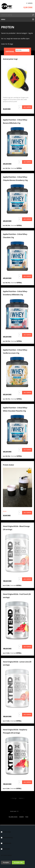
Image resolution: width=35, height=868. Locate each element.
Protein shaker (8, 465)
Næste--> (22, 798)
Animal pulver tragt (10, 59)
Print (27, 817)
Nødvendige (7, 832)
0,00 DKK (28, 7)
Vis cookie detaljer (6, 855)
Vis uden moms (13, 817)
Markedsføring (8, 838)
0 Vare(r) (29, 3)
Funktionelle (7, 843)
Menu (3, 19)
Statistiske (6, 849)
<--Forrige (14, 798)
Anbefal (21, 817)
